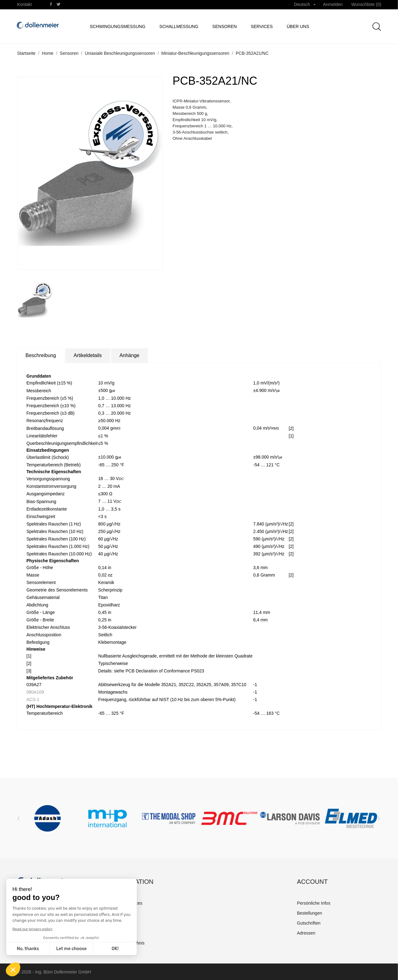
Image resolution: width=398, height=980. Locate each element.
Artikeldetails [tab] (88, 355)
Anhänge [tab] (129, 355)
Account (312, 882)
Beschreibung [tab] (41, 355)
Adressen (306, 933)
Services (262, 26)
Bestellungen (310, 913)
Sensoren (225, 26)
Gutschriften (309, 923)
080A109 (35, 692)
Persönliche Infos (314, 903)
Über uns (298, 26)
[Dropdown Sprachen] (305, 5)
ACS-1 (33, 700)
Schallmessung (179, 26)
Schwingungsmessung (118, 26)
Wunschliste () (366, 4)
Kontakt (24, 4)
